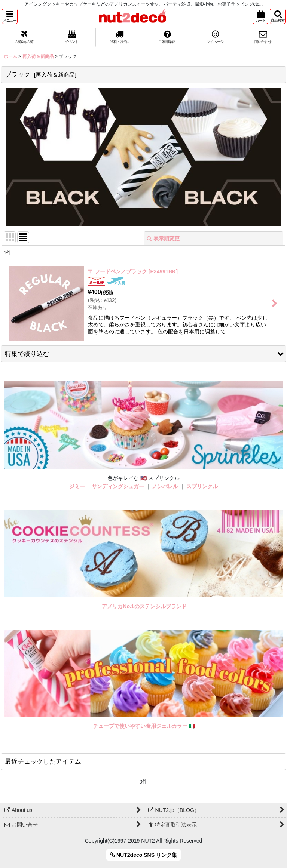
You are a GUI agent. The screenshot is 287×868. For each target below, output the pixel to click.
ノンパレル (165, 486)
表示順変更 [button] (163, 238)
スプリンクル (202, 486)
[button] (10, 16)
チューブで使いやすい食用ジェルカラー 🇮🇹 (144, 726)
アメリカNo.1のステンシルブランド (144, 606)
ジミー (77, 486)
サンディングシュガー (118, 486)
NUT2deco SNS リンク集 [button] (143, 855)
